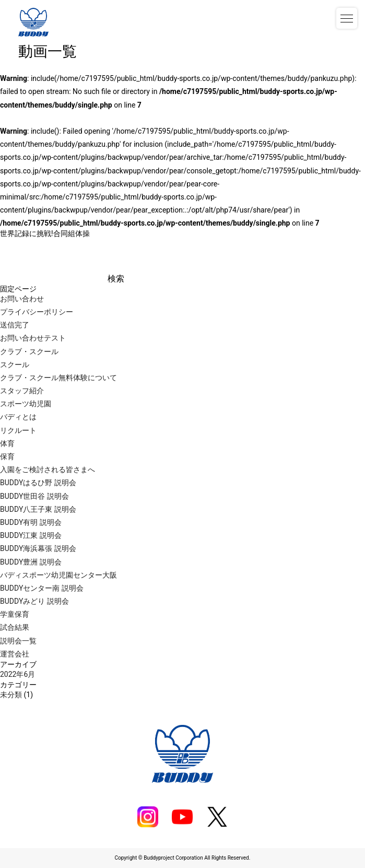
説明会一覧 (18, 641)
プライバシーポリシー (37, 312)
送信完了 (15, 325)
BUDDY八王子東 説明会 (38, 509)
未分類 (11, 695)
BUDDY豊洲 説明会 (31, 562)
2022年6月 (17, 674)
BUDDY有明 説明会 (31, 522)
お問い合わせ (22, 299)
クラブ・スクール (29, 351)
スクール (15, 365)
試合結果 (15, 627)
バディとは (18, 417)
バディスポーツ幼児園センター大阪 (58, 575)
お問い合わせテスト (33, 338)
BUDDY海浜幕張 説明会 (38, 548)
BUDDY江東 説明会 (31, 535)
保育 (7, 456)
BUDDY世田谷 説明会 (34, 496)
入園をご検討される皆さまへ (48, 470)
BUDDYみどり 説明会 (34, 601)
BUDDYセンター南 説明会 (42, 588)
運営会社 (15, 654)
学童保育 (15, 614)
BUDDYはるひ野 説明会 (38, 483)
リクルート (18, 430)
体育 (7, 443)
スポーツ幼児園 (26, 404)
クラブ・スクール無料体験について (58, 378)
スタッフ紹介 (22, 391)
